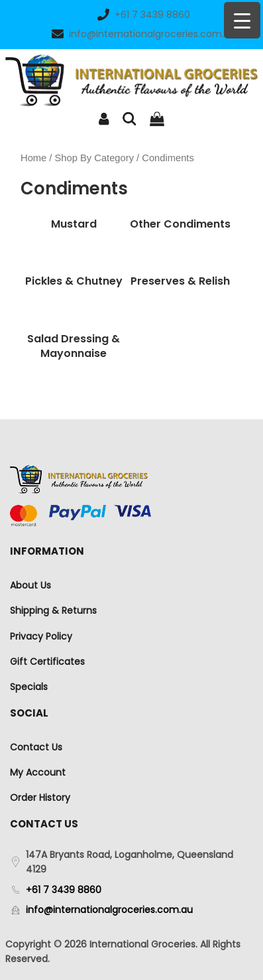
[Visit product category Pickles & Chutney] (74, 281)
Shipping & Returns (53, 610)
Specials (29, 687)
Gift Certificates (47, 662)
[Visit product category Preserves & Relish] (181, 281)
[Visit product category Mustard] (74, 224)
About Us (30, 585)
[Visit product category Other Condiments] (181, 224)
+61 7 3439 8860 (144, 15)
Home (33, 158)
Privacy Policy (41, 636)
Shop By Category (94, 158)
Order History (40, 798)
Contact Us (36, 747)
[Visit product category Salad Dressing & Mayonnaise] (74, 347)
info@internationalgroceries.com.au (144, 34)
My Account (38, 772)
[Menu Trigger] (242, 20)
